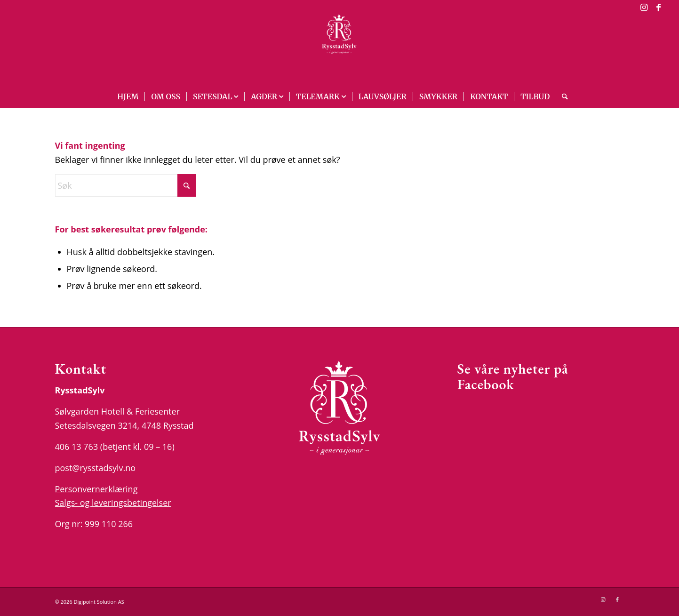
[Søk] (562, 96)
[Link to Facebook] (658, 7)
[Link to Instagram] (644, 7)
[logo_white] (339, 49)
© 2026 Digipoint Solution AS (90, 602)
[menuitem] (128, 96)
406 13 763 (77, 447)
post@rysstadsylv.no (96, 468)
